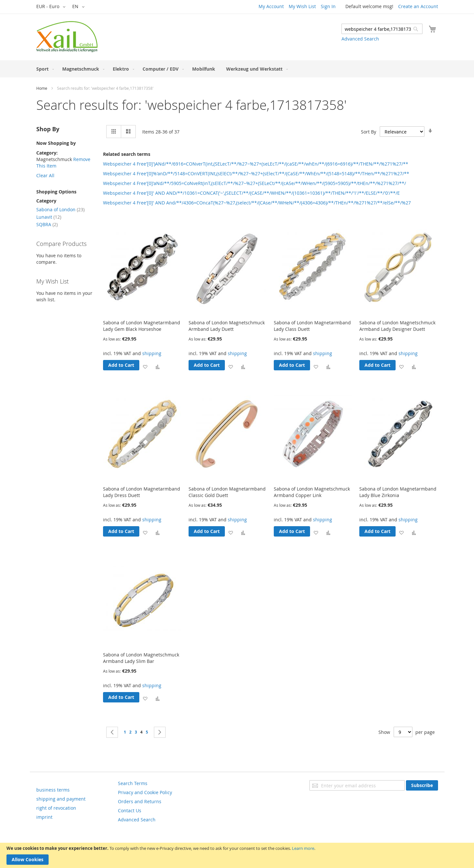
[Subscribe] (422, 785)
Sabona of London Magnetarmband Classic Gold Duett (227, 492)
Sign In (328, 6)
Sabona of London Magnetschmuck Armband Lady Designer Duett (397, 326)
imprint (44, 817)
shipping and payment (61, 799)
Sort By (369, 132)
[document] (237, 855)
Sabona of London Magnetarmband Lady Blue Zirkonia (398, 492)
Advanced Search (360, 39)
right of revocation (56, 808)
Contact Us (130, 810)
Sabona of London (60, 209)
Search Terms (133, 783)
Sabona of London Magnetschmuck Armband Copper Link (312, 492)
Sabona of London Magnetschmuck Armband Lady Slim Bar (141, 658)
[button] (52, 7)
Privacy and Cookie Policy (145, 792)
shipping (152, 353)
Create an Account (418, 6)
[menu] (237, 69)
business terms (53, 790)
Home (42, 88)
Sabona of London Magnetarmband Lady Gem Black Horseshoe (142, 326)
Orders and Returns (140, 801)
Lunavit (49, 217)
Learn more (303, 848)
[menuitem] (44, 69)
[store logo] (67, 37)
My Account (271, 6)
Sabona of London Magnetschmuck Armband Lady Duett (227, 326)
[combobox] (382, 29)
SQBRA (47, 224)
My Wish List (302, 6)
